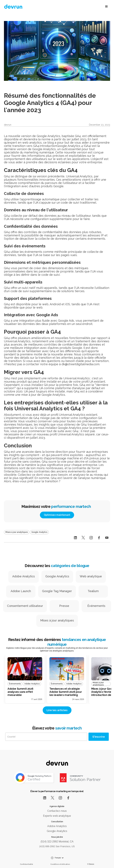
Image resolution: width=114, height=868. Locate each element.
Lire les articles (57, 710)
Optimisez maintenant (57, 515)
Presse (64, 606)
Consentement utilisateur (25, 606)
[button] (94, 7)
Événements (96, 606)
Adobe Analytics (24, 576)
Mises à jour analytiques (57, 620)
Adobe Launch (21, 591)
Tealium (93, 591)
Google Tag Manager (57, 591)
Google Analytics (57, 576)
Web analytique (91, 576)
